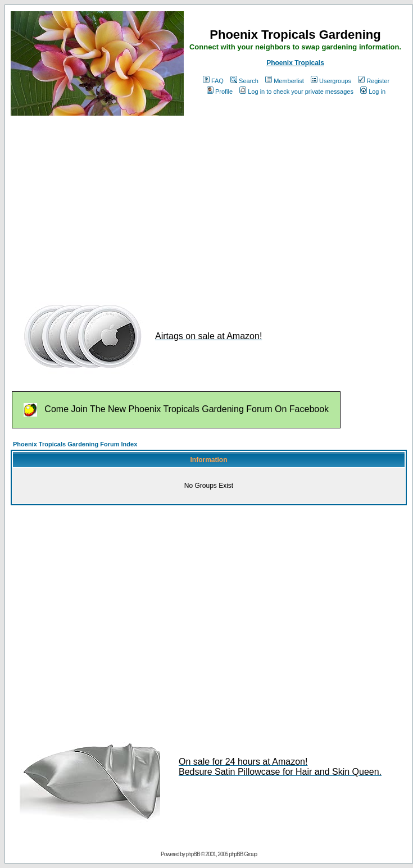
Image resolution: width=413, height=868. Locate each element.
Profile (220, 92)
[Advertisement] (203, 204)
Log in (373, 92)
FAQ (213, 81)
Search (244, 81)
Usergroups (331, 81)
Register (374, 81)
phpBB (193, 854)
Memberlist (285, 81)
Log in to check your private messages (296, 92)
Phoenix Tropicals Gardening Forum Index (75, 444)
